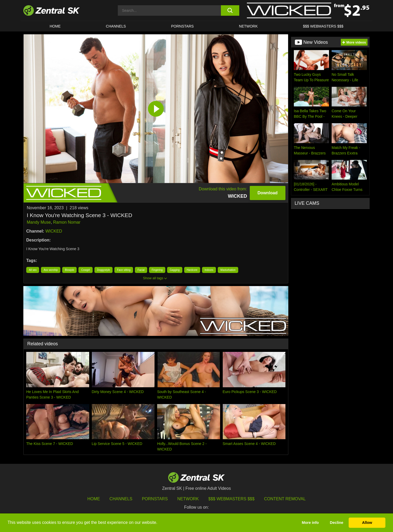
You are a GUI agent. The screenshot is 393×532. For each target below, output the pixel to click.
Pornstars (182, 26)
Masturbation (228, 270)
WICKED (54, 231)
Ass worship (51, 270)
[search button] (230, 10)
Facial (141, 270)
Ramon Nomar (67, 222)
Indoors (209, 270)
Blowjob (69, 270)
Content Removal (285, 499)
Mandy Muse (39, 222)
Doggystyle (103, 270)
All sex (33, 270)
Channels (116, 26)
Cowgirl (85, 270)
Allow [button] (367, 523)
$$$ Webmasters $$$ (323, 26)
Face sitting (124, 270)
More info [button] (310, 523)
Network (248, 26)
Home (55, 26)
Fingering (157, 270)
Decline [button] (336, 523)
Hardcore (192, 270)
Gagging (175, 270)
